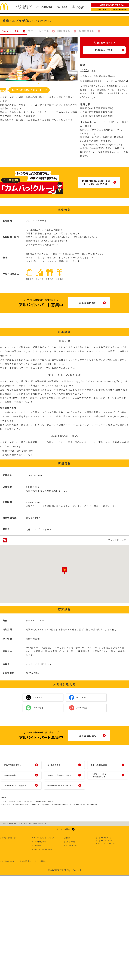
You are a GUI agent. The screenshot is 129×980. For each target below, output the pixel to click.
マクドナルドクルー (40, 31)
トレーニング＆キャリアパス (78, 7)
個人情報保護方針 (26, 861)
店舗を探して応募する (110, 5)
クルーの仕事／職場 (44, 7)
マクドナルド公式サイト (9, 861)
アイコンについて (117, 540)
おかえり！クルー (12, 31)
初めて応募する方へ (120, 9)
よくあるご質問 (101, 9)
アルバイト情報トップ (8, 838)
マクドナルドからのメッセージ (24, 7)
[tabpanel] (39, 59)
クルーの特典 (62, 7)
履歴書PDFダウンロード (44, 801)
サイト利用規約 (40, 861)
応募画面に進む (104, 50)
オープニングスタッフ (104, 838)
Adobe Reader (92, 805)
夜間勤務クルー (88, 31)
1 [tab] (39, 83)
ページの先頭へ (63, 829)
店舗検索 (67, 838)
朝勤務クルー (65, 31)
